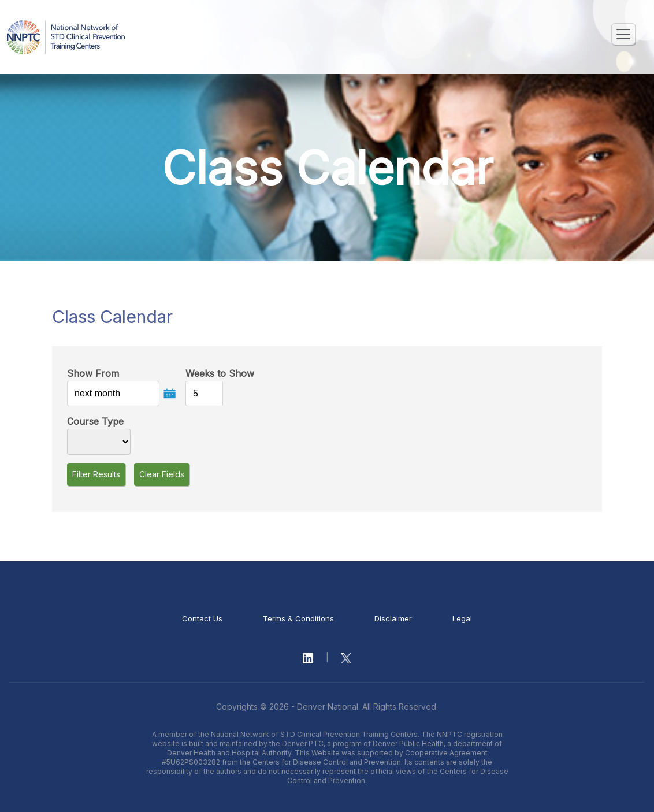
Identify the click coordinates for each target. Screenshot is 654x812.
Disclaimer (393, 618)
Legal (462, 618)
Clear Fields (162, 474)
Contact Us (202, 618)
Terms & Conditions (298, 618)
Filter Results (96, 474)
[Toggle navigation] (623, 34)
